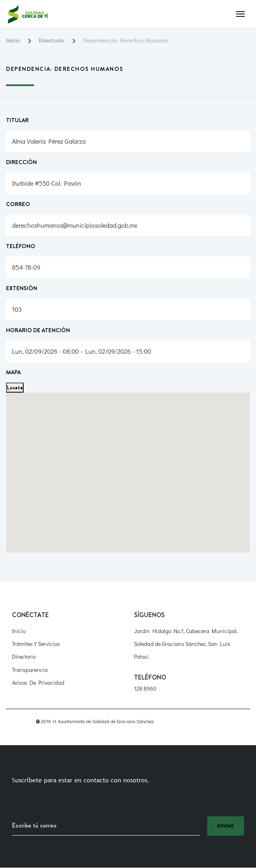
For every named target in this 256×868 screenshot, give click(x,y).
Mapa (13, 372)
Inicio (13, 40)
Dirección (21, 162)
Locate (15, 387)
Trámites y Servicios (36, 644)
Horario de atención (38, 330)
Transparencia (30, 670)
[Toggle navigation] (240, 14)
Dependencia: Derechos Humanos (126, 40)
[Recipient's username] (106, 826)
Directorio (52, 40)
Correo (18, 204)
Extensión (22, 288)
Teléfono (21, 246)
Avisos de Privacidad (38, 683)
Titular (17, 120)
